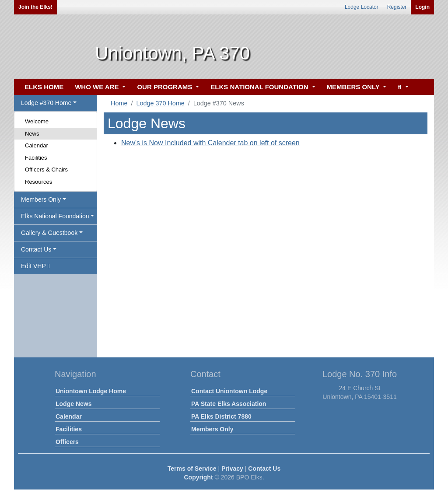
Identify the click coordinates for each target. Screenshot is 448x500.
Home (119, 103)
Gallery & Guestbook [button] (49, 233)
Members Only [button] (41, 199)
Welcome (37, 121)
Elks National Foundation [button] (55, 216)
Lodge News (73, 404)
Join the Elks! (35, 7)
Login (422, 7)
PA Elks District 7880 (221, 416)
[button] (402, 87)
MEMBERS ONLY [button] (354, 87)
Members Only (212, 429)
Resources (38, 182)
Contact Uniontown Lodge (229, 391)
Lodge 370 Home (160, 103)
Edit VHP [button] (35, 266)
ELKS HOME (44, 87)
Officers (67, 442)
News (32, 134)
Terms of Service (192, 469)
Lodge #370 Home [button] (46, 103)
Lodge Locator (362, 7)
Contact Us (264, 469)
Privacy (232, 469)
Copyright (198, 477)
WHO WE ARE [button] (98, 87)
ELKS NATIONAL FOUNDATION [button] (260, 87)
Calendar (37, 145)
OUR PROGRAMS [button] (165, 87)
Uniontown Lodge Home (91, 391)
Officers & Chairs (46, 170)
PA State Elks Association (229, 404)
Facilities (36, 158)
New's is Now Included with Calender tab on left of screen (210, 143)
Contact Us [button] (36, 249)
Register (397, 7)
